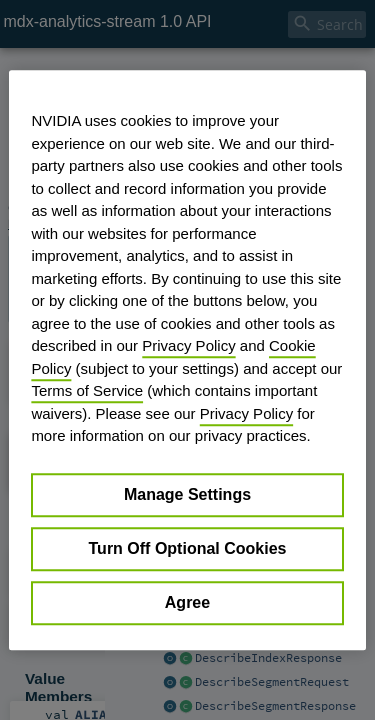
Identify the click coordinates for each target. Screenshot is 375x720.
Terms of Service (87, 390)
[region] (187, 360)
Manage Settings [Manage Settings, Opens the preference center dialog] (187, 494)
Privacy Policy (188, 345)
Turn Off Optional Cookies (188, 548)
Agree (187, 602)
